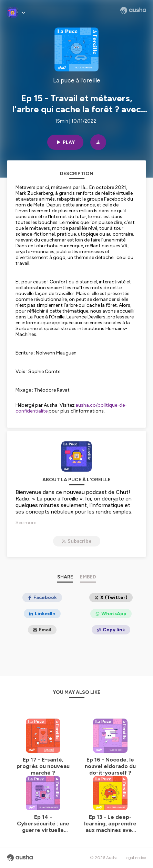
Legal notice (135, 858)
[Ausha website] (133, 10)
